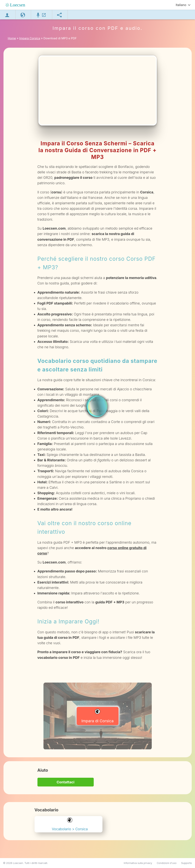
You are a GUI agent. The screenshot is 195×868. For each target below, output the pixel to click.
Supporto (186, 863)
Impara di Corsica (97, 716)
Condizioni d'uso (167, 863)
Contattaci (66, 782)
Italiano (181, 5)
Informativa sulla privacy (138, 863)
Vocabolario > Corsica (70, 824)
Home (12, 38)
